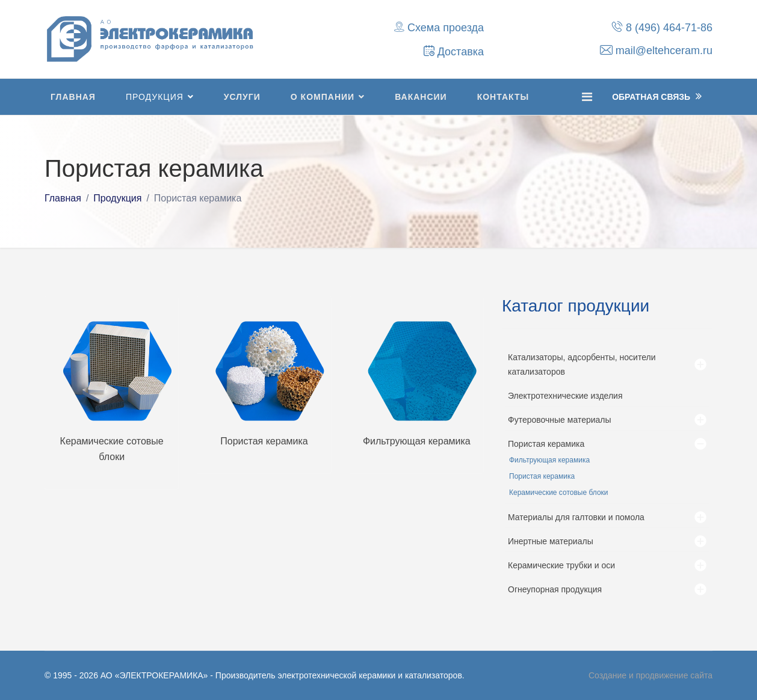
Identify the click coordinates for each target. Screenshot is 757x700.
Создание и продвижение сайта (650, 675)
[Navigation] (587, 97)
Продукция (155, 97)
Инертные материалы (551, 541)
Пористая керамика (264, 441)
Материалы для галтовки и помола (576, 517)
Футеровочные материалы (560, 420)
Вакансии (421, 97)
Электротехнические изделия (565, 396)
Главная (73, 97)
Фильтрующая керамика (417, 441)
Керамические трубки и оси (561, 565)
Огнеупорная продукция (555, 589)
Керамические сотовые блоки (559, 493)
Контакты (503, 97)
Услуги (242, 97)
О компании (323, 97)
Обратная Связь (657, 96)
